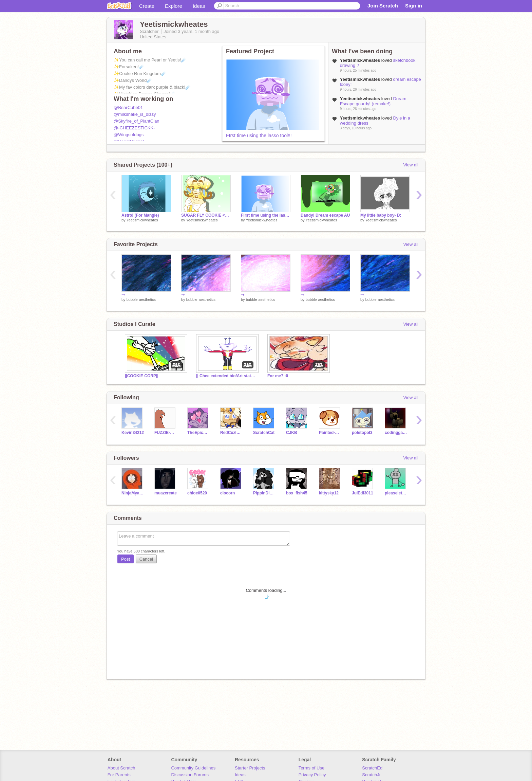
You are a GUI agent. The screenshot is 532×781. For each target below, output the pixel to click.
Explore (174, 6)
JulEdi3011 (363, 493)
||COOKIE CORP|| (142, 376)
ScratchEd (372, 768)
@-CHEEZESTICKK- (134, 128)
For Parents (119, 775)
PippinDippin (264, 493)
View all (411, 165)
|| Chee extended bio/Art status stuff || (227, 376)
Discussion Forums (190, 775)
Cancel (146, 559)
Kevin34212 (133, 433)
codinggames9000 (396, 433)
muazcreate (166, 493)
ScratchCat (264, 433)
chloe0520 (197, 493)
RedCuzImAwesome (232, 433)
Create (147, 6)
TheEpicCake (199, 433)
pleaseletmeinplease (396, 493)
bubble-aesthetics (141, 299)
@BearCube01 (128, 107)
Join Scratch (383, 6)
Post (126, 559)
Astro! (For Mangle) (140, 215)
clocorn (227, 493)
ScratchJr (371, 775)
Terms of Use (312, 768)
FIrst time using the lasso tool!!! (259, 135)
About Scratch (121, 768)
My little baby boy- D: (381, 215)
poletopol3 (362, 433)
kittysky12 (329, 493)
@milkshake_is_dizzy (135, 114)
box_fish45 (297, 493)
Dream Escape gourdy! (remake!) (373, 101)
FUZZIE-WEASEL (166, 433)
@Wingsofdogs (129, 135)
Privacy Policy (312, 775)
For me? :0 (278, 376)
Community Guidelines (193, 768)
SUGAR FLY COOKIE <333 (206, 215)
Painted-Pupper (330, 433)
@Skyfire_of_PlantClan (137, 121)
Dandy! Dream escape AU (325, 215)
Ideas (199, 6)
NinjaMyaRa (133, 493)
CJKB (292, 433)
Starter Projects (250, 768)
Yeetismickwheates (142, 220)
